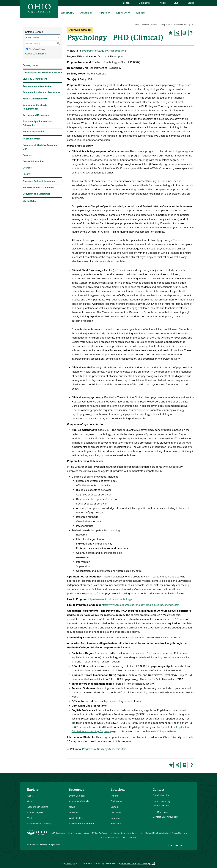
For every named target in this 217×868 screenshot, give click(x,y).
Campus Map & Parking (39, 823)
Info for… (128, 3)
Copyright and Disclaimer (36, 194)
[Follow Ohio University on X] (181, 847)
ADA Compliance (58, 833)
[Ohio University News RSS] (190, 847)
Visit (29, 818)
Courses (27, 168)
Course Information (33, 161)
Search (190, 3)
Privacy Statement (179, 833)
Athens (115, 796)
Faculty (27, 174)
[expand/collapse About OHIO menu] (77, 13)
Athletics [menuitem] (141, 13)
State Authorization (111, 837)
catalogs (70, 863)
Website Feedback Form (82, 823)
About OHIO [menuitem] (68, 13)
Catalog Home (30, 65)
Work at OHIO (76, 818)
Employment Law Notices (79, 833)
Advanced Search (35, 53)
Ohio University (41, 845)
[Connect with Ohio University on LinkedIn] (172, 847)
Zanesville (116, 823)
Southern (116, 818)
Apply (163, 3)
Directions (163, 812)
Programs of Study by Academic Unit (40, 147)
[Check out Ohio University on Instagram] (168, 847)
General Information (34, 131)
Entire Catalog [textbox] (32, 37)
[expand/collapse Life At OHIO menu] (132, 13)
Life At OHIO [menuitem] (123, 13)
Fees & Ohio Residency (35, 99)
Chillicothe (116, 801)
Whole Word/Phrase (37, 49)
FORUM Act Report (100, 833)
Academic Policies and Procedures (41, 92)
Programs (28, 155)
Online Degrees (35, 812)
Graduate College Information (39, 182)
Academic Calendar (79, 801)
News (72, 807)
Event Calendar (77, 796)
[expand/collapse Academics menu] (95, 13)
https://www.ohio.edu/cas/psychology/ (110, 599)
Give (176, 3)
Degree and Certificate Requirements (35, 107)
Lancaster (116, 812)
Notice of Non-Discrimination (38, 187)
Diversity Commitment (35, 79)
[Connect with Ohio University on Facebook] (163, 847)
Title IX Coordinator (130, 837)
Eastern (115, 807)
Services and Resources (36, 115)
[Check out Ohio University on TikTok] (186, 847)
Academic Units (31, 139)
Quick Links (146, 3)
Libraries (73, 812)
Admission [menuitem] (104, 13)
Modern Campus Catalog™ (136, 863)
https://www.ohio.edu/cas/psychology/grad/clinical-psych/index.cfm (140, 605)
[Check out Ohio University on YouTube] (177, 847)
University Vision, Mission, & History (42, 72)
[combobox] (164, 25)
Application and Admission (37, 86)
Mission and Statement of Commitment (126, 833)
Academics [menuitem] (86, 13)
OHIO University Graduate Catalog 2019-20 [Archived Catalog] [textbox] (162, 25)
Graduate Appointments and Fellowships (38, 123)
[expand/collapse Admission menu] (112, 13)
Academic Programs (38, 807)
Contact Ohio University (165, 817)
